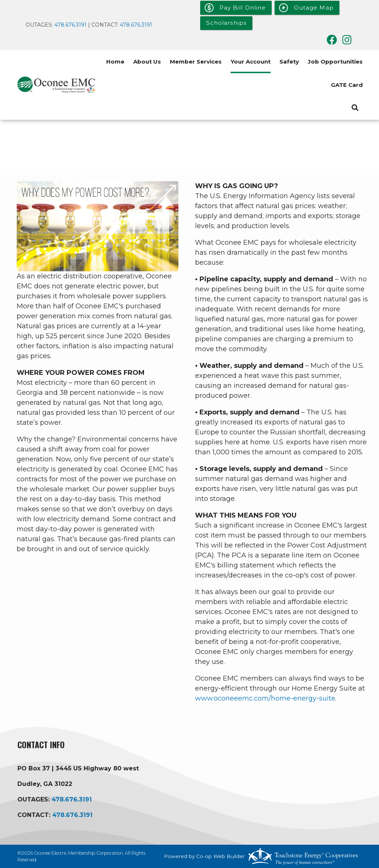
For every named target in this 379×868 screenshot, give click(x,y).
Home (115, 62)
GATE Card (347, 85)
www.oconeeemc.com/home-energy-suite (265, 698)
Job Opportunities (335, 62)
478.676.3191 (71, 25)
